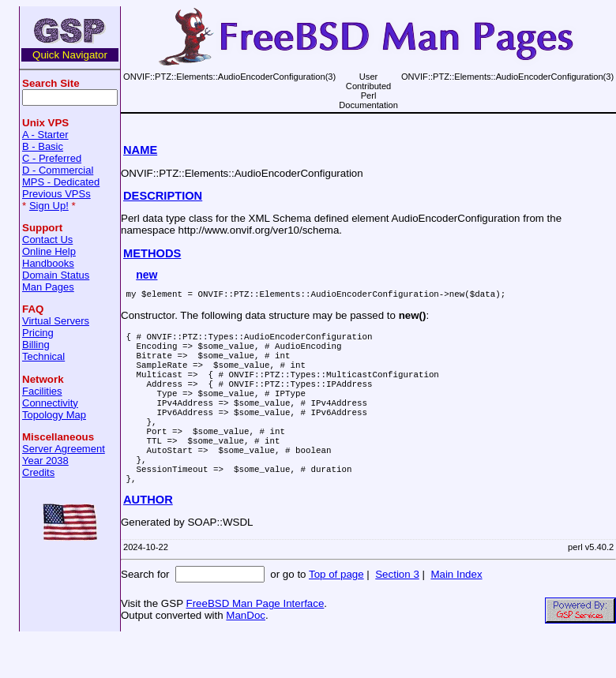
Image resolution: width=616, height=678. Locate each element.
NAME (140, 150)
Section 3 (397, 614)
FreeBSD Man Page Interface (255, 644)
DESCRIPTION (163, 196)
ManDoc (246, 656)
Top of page (336, 614)
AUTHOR (148, 540)
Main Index (456, 614)
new (146, 275)
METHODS (152, 253)
